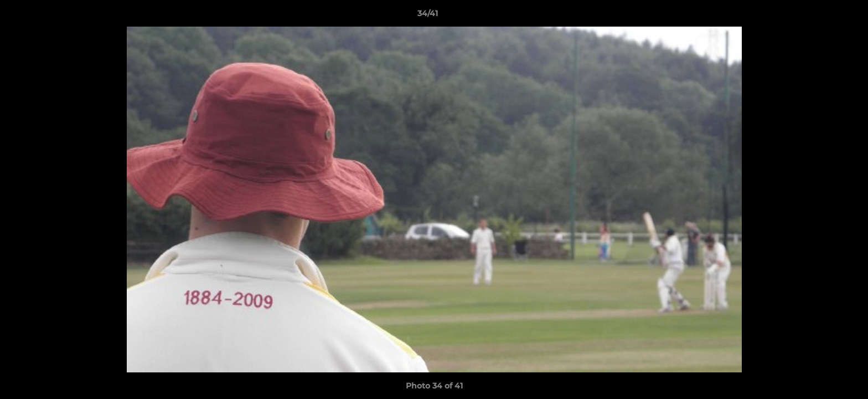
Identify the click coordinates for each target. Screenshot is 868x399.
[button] (821, 16)
